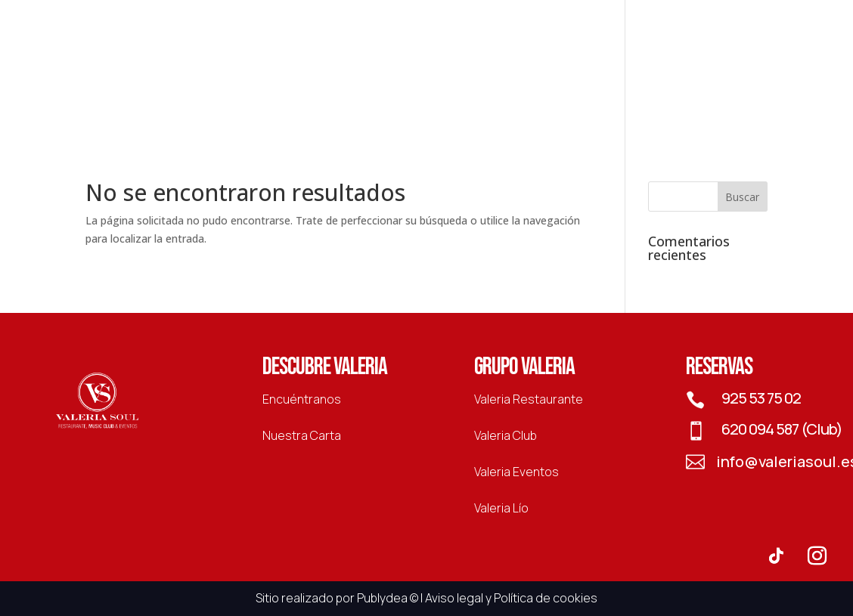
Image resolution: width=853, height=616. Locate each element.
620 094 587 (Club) (782, 429)
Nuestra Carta (302, 435)
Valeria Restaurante (529, 399)
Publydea (382, 598)
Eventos (546, 80)
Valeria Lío (501, 508)
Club (359, 80)
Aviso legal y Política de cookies (511, 598)
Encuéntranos (302, 399)
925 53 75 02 (761, 398)
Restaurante (280, 80)
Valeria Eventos (516, 472)
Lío (605, 80)
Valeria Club (506, 435)
